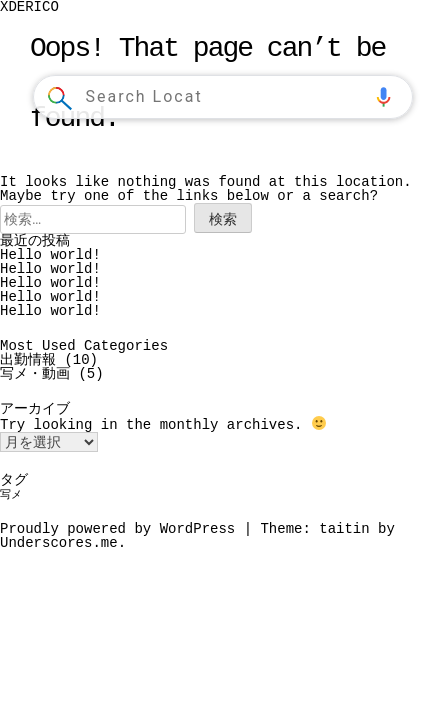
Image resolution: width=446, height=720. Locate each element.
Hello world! (50, 254)
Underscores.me (59, 541)
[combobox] (224, 97)
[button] (383, 97)
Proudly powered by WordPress (122, 527)
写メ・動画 (35, 373)
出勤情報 (28, 359)
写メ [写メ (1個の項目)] (11, 494)
